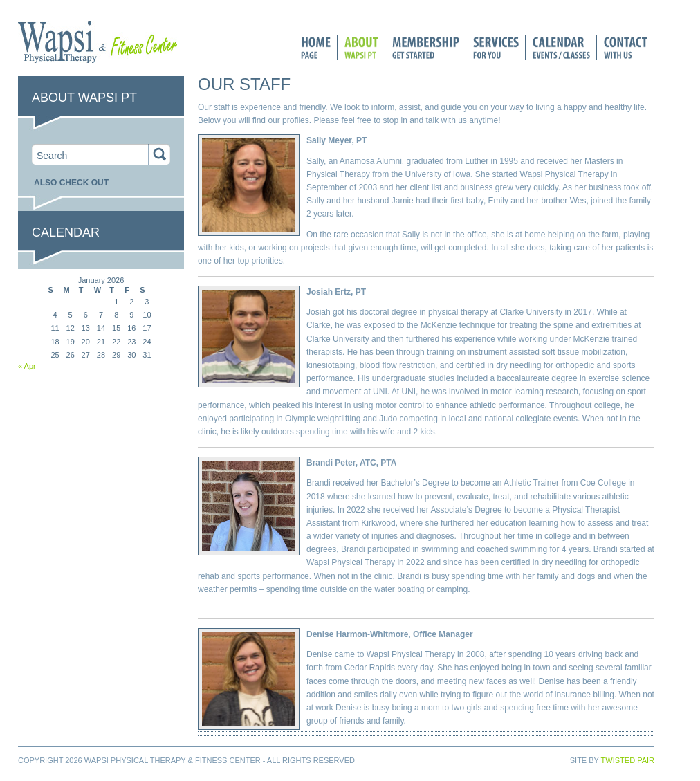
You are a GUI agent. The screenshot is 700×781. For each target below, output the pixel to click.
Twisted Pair (628, 760)
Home (316, 47)
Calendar (558, 47)
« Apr (27, 366)
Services (492, 47)
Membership (426, 47)
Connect (626, 47)
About (358, 47)
